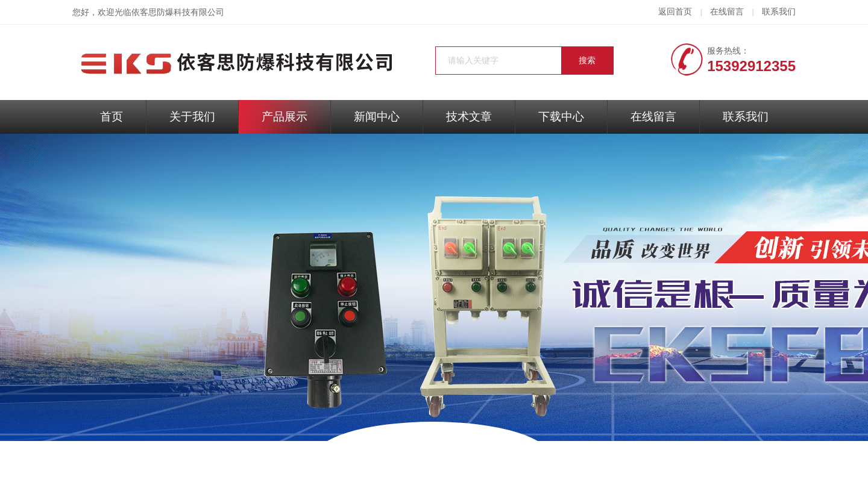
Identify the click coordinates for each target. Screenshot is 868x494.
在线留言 (727, 12)
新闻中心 (377, 117)
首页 (112, 117)
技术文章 (469, 117)
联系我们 (779, 12)
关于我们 (192, 117)
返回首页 (675, 12)
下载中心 (561, 117)
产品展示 (285, 117)
